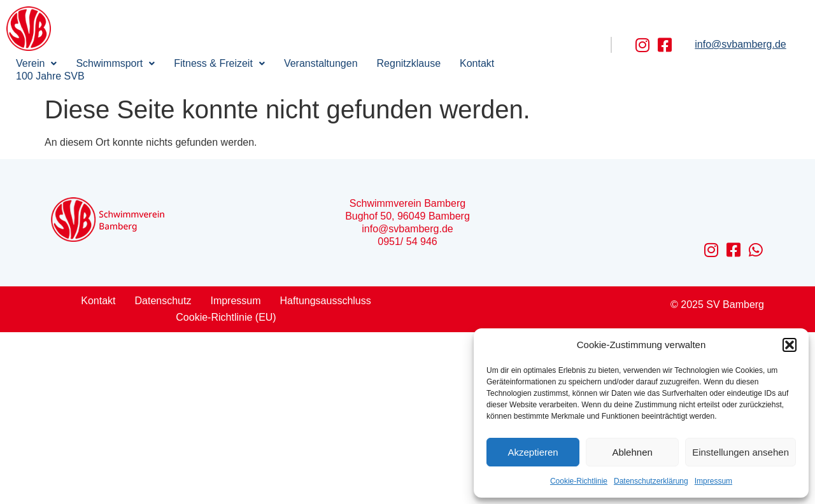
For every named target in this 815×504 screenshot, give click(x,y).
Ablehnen (632, 452)
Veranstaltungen (321, 63)
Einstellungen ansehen (741, 452)
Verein (36, 63)
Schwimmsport (115, 63)
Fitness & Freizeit (219, 63)
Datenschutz (163, 301)
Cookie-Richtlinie (579, 481)
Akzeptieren (533, 452)
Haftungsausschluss (326, 301)
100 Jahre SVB (50, 76)
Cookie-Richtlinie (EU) (226, 317)
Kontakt (477, 63)
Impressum (713, 481)
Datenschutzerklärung (651, 481)
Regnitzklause (409, 63)
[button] (790, 345)
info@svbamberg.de (740, 44)
